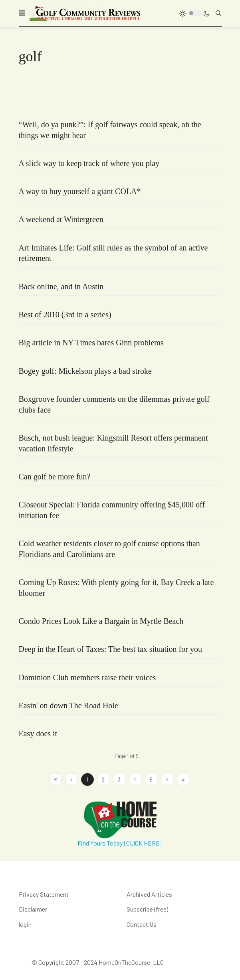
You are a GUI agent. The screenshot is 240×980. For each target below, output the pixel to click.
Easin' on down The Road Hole (68, 705)
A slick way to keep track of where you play (89, 163)
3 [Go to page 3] (119, 780)
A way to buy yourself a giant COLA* (80, 191)
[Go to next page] (167, 780)
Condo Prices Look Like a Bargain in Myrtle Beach (101, 621)
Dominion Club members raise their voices (87, 677)
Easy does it (38, 733)
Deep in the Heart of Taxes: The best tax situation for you (110, 649)
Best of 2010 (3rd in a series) (65, 315)
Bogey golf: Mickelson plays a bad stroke (85, 371)
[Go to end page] (183, 780)
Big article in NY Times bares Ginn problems (91, 343)
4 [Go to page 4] (135, 780)
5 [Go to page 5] (151, 780)
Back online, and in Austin (61, 287)
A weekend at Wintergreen (61, 219)
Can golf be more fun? (55, 477)
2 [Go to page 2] (103, 780)
